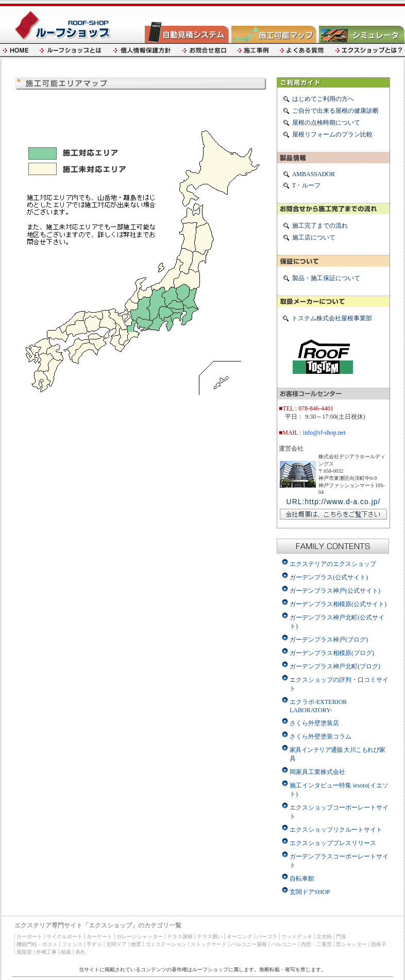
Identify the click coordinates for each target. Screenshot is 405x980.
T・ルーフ (306, 185)
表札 (80, 952)
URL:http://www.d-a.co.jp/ (334, 502)
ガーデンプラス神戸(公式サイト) (335, 591)
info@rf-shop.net (324, 433)
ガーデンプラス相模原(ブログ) (332, 653)
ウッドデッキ (297, 936)
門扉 (341, 936)
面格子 (379, 944)
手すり (94, 944)
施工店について (314, 237)
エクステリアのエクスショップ (333, 564)
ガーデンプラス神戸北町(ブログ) (335, 666)
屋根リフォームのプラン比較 (332, 134)
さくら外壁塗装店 (314, 723)
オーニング (240, 936)
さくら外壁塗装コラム (320, 736)
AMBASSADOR (314, 174)
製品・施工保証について (326, 278)
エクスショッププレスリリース (333, 843)
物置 (136, 944)
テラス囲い (210, 936)
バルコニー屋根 (249, 944)
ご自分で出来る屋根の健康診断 (335, 111)
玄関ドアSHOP (310, 892)
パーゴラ (267, 936)
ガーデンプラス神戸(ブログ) (329, 640)
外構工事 (46, 952)
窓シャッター (351, 944)
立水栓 (324, 936)
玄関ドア (116, 944)
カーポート (29, 936)
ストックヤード (209, 944)
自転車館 (302, 879)
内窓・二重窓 (316, 944)
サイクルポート (64, 936)
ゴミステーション (166, 944)
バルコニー (284, 944)
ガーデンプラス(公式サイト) (329, 577)
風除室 (24, 952)
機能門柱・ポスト (37, 944)
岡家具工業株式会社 (317, 772)
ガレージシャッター (140, 936)
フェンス (72, 944)
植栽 (66, 952)
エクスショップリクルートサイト (336, 830)
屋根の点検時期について (326, 123)
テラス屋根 (180, 936)
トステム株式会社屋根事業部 (332, 318)
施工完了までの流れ (320, 226)
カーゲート (99, 936)
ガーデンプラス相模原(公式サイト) (338, 604)
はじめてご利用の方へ (323, 99)
